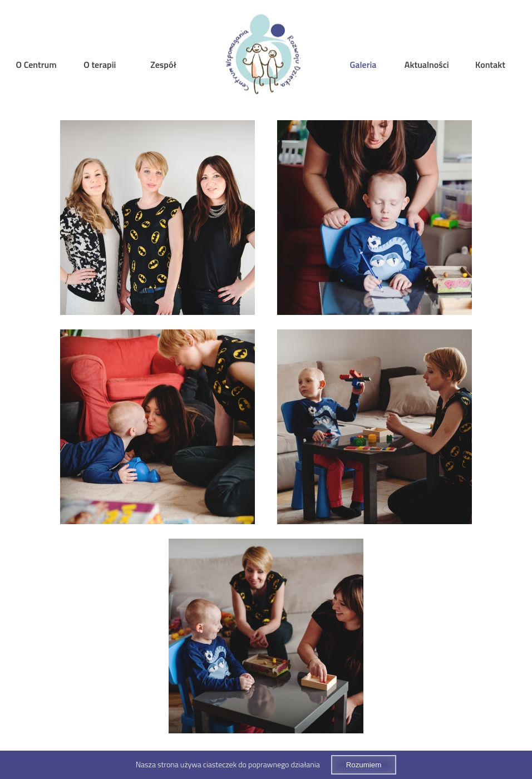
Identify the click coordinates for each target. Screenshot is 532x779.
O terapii (100, 65)
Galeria (363, 65)
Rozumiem (364, 765)
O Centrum (36, 65)
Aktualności (427, 65)
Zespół (163, 65)
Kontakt (490, 65)
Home (263, 56)
